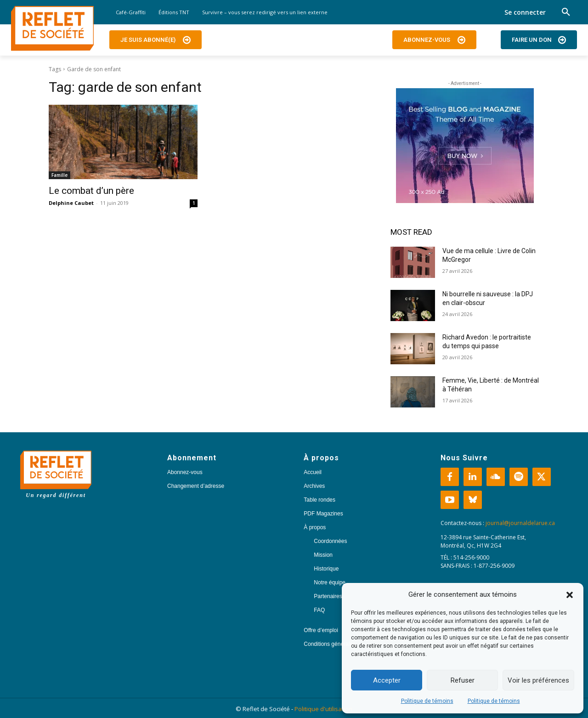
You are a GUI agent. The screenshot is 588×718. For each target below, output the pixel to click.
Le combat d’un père (91, 191)
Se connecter (525, 12)
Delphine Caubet (71, 203)
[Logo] (52, 28)
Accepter (387, 680)
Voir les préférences (538, 680)
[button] (570, 595)
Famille (59, 175)
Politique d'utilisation (323, 709)
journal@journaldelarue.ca (520, 523)
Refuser (463, 680)
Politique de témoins (427, 701)
